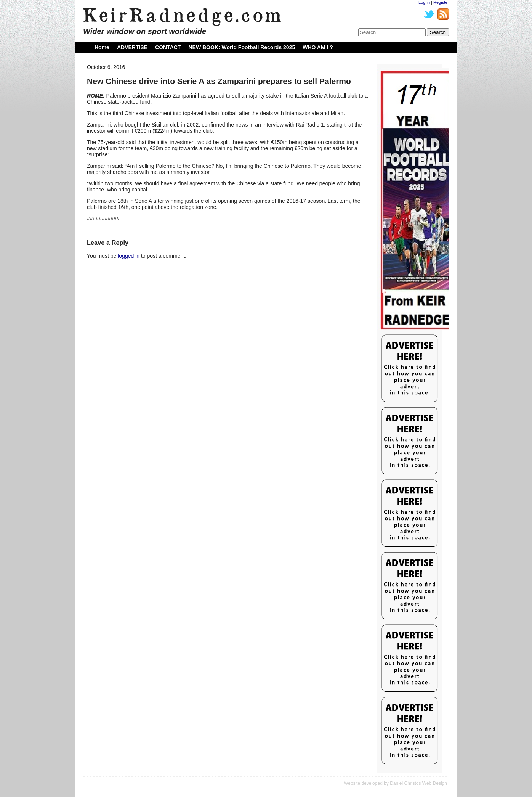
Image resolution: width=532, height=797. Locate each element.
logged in (129, 256)
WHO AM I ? (318, 47)
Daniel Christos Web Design (418, 783)
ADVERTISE (132, 47)
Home (102, 47)
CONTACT (168, 47)
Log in (424, 2)
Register (441, 2)
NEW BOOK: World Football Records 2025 (242, 47)
